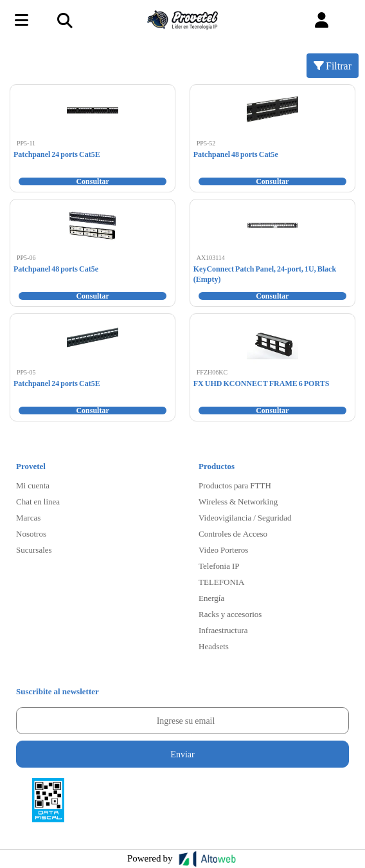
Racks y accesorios (230, 614)
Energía (211, 598)
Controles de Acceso (233, 533)
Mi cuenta (33, 485)
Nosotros (31, 533)
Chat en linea (38, 501)
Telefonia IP (219, 566)
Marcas (28, 517)
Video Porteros (223, 549)
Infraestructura (223, 630)
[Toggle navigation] (64, 20)
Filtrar (333, 65)
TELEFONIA (222, 582)
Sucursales (34, 549)
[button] (322, 20)
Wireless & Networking (238, 501)
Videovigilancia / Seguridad (245, 517)
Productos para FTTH (235, 485)
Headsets (214, 646)
